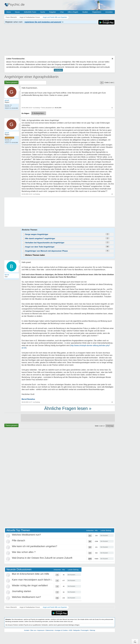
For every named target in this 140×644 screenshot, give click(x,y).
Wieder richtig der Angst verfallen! (30, 585)
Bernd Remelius (28, 399)
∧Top (135, 641)
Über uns (33, 630)
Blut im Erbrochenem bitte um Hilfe (31, 574)
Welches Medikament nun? (26, 535)
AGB (70, 630)
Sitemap (92, 630)
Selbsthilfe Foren (30, 12)
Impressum (41, 630)
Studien (85, 12)
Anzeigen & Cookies (61, 630)
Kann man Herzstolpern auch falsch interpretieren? (39, 580)
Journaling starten (21, 591)
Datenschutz (50, 630)
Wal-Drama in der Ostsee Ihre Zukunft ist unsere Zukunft (42, 558)
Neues (17, 12)
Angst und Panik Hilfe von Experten (55, 607)
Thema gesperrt (11, 82)
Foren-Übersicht (11, 607)
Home (9, 12)
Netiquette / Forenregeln (81, 630)
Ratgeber (52, 12)
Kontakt (27, 630)
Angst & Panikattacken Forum (30, 607)
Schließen (58, 70)
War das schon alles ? (24, 552)
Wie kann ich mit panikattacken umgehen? (35, 546)
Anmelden (109, 12)
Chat (62, 12)
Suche (43, 12)
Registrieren (97, 12)
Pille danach (18, 540)
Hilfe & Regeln (73, 12)
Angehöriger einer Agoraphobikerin (31, 77)
